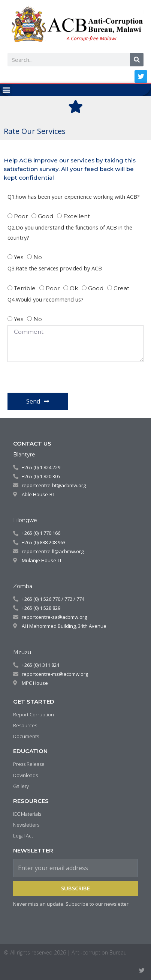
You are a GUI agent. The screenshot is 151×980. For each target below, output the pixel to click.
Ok (74, 288)
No (38, 257)
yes (19, 257)
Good (46, 216)
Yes (19, 319)
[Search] (137, 60)
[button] (6, 90)
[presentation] (64, 377)
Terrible (25, 288)
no (38, 319)
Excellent (77, 216)
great (121, 288)
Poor (21, 216)
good (96, 288)
